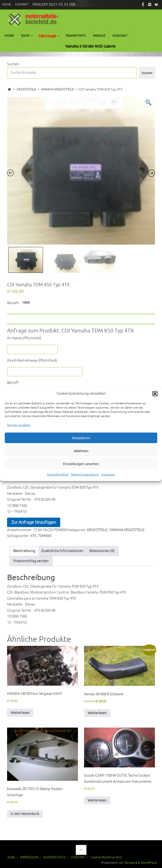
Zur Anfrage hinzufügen (34, 522)
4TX (33, 536)
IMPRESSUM (29, 857)
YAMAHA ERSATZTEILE (57, 89)
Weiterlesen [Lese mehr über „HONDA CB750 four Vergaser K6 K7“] (20, 713)
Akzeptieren (81, 439)
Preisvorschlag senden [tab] (31, 561)
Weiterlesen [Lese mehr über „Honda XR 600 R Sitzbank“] (97, 713)
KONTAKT (78, 857)
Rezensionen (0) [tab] (102, 551)
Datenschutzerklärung (85, 476)
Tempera (131, 863)
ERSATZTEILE (26, 89)
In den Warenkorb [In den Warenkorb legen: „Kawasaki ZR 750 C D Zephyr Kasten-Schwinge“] (25, 814)
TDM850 (45, 536)
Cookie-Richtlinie (58, 476)
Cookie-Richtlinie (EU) (106, 857)
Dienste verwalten (19, 426)
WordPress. (149, 863)
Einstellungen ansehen (81, 465)
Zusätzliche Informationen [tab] (62, 551)
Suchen (13, 64)
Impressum (108, 476)
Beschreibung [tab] (24, 551)
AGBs (11, 857)
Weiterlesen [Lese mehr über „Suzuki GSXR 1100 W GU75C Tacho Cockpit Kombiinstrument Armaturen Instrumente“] (97, 800)
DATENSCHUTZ (55, 857)
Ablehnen (81, 452)
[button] (155, 395)
